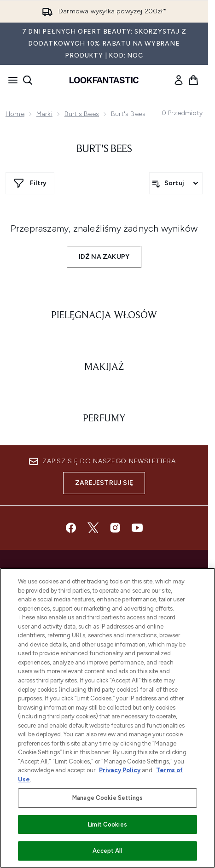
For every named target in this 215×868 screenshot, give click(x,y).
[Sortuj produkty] (176, 183)
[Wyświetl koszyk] (193, 80)
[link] (179, 80)
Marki (44, 114)
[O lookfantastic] (104, 746)
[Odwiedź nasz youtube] (137, 528)
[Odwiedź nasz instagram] (115, 528)
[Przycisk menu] (10, 80)
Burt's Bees (82, 114)
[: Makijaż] (104, 367)
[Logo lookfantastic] (104, 80)
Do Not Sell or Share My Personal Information (104, 663)
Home (15, 114)
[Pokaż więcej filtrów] (30, 183)
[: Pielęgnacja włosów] (104, 316)
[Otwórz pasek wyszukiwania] (28, 80)
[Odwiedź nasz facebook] (71, 528)
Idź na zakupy (104, 257)
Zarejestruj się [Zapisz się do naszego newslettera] (104, 483)
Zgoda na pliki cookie (104, 649)
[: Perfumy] (104, 419)
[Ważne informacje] (104, 720)
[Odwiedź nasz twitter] (93, 528)
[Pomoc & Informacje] (104, 694)
